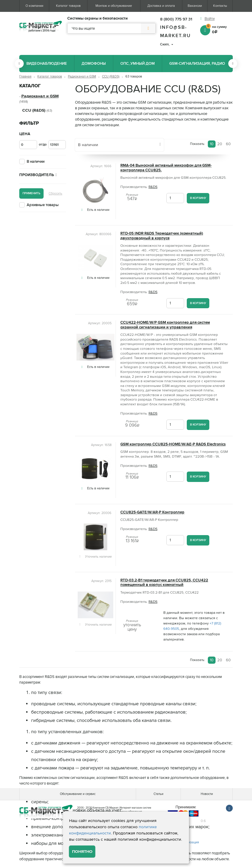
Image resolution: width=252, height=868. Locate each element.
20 (220, 144)
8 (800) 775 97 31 (176, 19)
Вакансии (195, 6)
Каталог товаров (68, 6)
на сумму (219, 29)
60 (228, 144)
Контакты (220, 6)
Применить (31, 193)
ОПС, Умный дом (138, 64)
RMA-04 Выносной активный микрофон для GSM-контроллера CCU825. (166, 168)
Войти (210, 19)
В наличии (36, 162)
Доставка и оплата (161, 6)
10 (212, 144)
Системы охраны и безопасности (98, 19)
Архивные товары (43, 205)
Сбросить (55, 193)
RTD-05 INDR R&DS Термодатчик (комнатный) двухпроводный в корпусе (162, 236)
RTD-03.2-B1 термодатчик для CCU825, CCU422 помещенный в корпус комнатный (164, 583)
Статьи (158, 794)
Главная (25, 76)
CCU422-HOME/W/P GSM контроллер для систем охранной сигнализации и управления (165, 325)
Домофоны (94, 64)
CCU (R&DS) (111, 76)
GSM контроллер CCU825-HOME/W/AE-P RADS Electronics (173, 444)
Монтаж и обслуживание (114, 6)
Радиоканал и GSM (82, 76)
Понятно (82, 852)
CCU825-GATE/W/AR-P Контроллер (152, 512)
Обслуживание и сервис (78, 794)
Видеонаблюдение (47, 64)
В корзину (198, 198)
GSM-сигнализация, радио (197, 64)
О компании (34, 6)
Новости (207, 794)
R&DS (153, 187)
